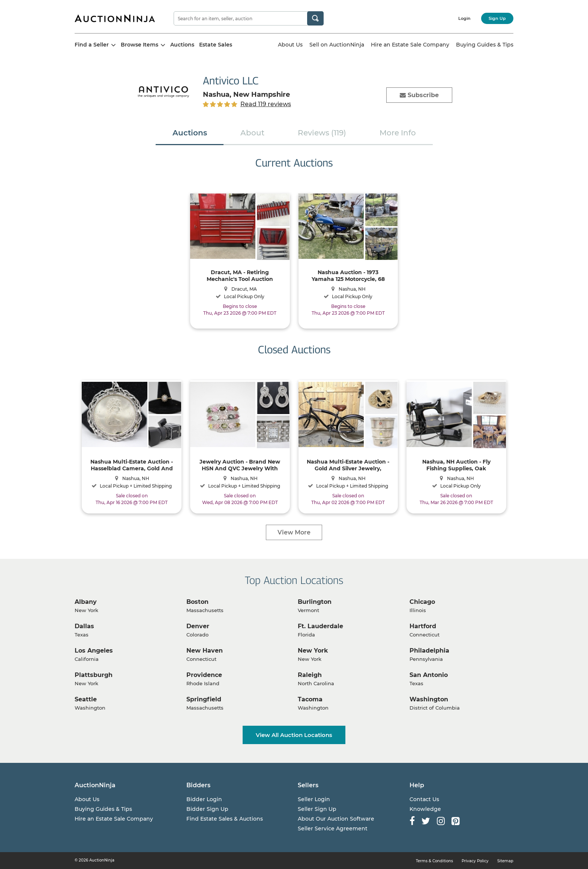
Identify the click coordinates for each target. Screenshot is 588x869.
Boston (197, 602)
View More (294, 532)
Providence (204, 675)
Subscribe (419, 95)
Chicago (422, 602)
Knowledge (425, 809)
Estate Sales (216, 45)
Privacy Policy (475, 861)
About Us (290, 45)
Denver (198, 626)
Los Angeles (94, 651)
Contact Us (424, 799)
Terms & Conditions (434, 861)
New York (313, 651)
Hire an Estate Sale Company (410, 45)
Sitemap (505, 861)
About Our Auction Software (336, 819)
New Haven (205, 651)
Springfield (204, 699)
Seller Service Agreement (333, 828)
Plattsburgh (94, 675)
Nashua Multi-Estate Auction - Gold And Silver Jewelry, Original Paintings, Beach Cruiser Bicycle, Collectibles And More (348, 465)
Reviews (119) (322, 133)
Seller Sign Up (317, 809)
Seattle (86, 699)
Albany (86, 602)
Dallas (84, 626)
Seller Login (314, 799)
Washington (429, 699)
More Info (398, 133)
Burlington (315, 602)
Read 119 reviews (266, 104)
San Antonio (429, 675)
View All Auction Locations (294, 735)
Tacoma (310, 699)
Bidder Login (204, 799)
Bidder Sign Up (207, 809)
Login (464, 18)
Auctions (182, 45)
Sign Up (497, 18)
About (252, 133)
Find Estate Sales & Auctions (225, 819)
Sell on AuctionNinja (337, 45)
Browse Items (143, 45)
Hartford (423, 626)
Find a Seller (95, 45)
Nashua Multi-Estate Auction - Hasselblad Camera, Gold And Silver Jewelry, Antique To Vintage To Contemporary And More (132, 465)
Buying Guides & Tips (485, 45)
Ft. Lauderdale (320, 626)
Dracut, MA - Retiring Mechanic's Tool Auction (240, 275)
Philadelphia (429, 651)
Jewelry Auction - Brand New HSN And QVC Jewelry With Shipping (240, 465)
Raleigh (310, 675)
